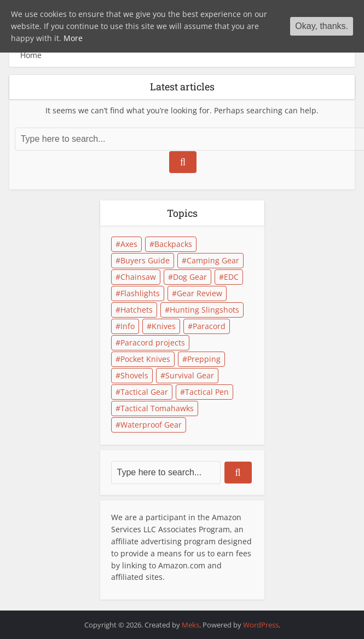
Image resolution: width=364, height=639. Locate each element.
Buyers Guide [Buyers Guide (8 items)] (145, 260)
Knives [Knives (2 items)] (164, 326)
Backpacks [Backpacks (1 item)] (173, 244)
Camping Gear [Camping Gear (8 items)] (213, 260)
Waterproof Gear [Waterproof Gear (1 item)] (151, 425)
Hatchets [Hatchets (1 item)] (137, 310)
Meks (190, 625)
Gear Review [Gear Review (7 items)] (200, 293)
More (73, 38)
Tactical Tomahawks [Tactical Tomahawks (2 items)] (157, 408)
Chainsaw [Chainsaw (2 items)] (138, 277)
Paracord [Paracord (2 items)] (209, 326)
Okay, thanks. (322, 26)
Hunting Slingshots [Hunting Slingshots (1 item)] (204, 310)
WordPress (261, 625)
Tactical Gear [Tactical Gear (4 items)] (144, 392)
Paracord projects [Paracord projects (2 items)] (153, 342)
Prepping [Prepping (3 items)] (204, 359)
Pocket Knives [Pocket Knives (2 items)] (145, 359)
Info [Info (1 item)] (128, 326)
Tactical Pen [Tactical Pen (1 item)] (207, 392)
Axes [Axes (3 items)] (129, 244)
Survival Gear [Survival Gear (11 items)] (190, 375)
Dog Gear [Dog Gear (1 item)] (190, 277)
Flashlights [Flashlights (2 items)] (140, 293)
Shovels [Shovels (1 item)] (134, 375)
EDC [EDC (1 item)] (231, 277)
